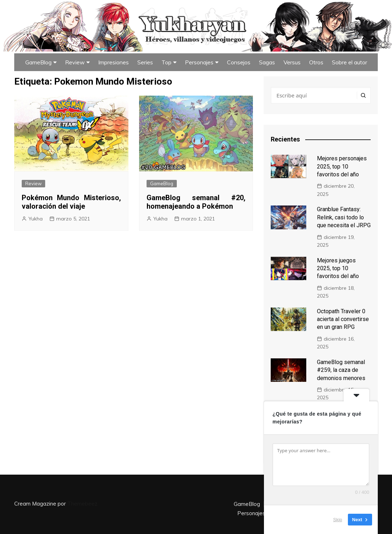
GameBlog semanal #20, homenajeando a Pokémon (196, 202)
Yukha (36, 219)
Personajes (199, 62)
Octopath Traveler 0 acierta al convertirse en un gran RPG (343, 319)
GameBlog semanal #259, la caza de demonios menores (341, 370)
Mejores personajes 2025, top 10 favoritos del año (342, 166)
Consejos (239, 62)
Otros (316, 62)
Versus (292, 62)
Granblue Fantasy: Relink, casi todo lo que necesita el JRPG (344, 217)
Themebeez (82, 504)
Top (166, 62)
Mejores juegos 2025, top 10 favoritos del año (338, 268)
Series (145, 62)
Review (75, 62)
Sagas (267, 62)
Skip (338, 520)
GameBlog (38, 62)
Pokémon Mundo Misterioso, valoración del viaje (71, 202)
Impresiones (113, 62)
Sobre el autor (349, 62)
